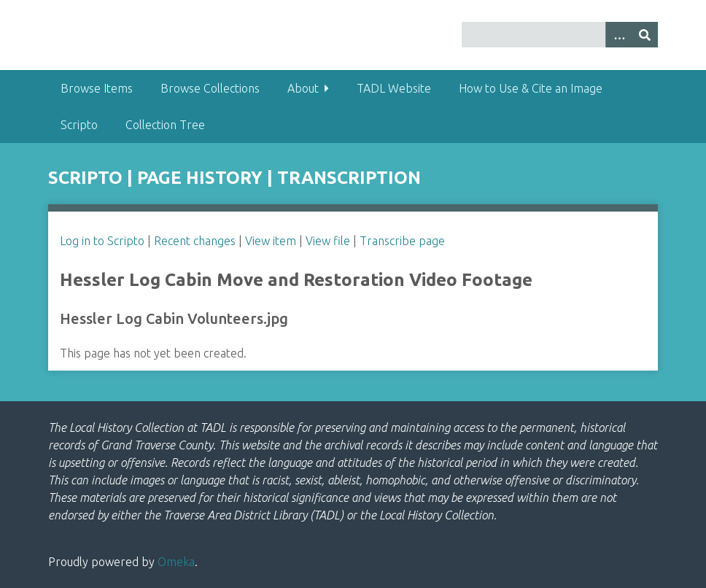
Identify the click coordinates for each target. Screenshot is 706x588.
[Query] (560, 35)
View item (271, 241)
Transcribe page (402, 241)
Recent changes (195, 241)
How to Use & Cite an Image (531, 88)
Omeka (176, 562)
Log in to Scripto (102, 241)
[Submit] (645, 35)
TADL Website (394, 88)
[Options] (618, 35)
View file (328, 241)
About (303, 88)
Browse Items (97, 88)
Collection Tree (165, 125)
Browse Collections (210, 88)
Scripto (79, 125)
